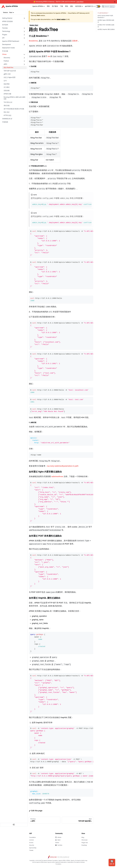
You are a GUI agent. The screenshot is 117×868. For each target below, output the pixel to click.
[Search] (108, 6)
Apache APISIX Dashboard (11, 41)
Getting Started (7, 18)
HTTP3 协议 (7, 116)
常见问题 (5, 51)
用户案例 (55, 6)
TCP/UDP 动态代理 (10, 71)
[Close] (115, 2)
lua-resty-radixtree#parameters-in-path (63, 466)
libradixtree (33, 41)
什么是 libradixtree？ (103, 13)
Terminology (6, 31)
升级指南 (5, 122)
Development (7, 45)
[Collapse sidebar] (14, 825)
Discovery (7, 58)
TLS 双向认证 (8, 102)
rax (49, 56)
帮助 (67, 6)
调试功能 (7, 106)
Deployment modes (9, 48)
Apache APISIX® (38, 6)
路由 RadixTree (8, 68)
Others (4, 54)
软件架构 (5, 25)
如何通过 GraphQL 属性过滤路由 (106, 29)
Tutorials (5, 28)
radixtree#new (57, 477)
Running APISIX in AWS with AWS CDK (14, 98)
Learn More (80, 2)
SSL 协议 (7, 112)
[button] (98, 6)
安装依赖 (7, 91)
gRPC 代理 (7, 74)
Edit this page (36, 811)
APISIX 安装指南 (7, 22)
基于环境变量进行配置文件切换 (14, 109)
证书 (5, 81)
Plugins (5, 35)
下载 (61, 6)
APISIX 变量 (7, 94)
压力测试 (7, 87)
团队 (72, 6)
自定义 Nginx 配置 (10, 77)
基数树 (75, 41)
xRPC (5, 64)
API (3, 38)
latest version (61, 20)
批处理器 (7, 84)
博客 (48, 6)
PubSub (6, 61)
